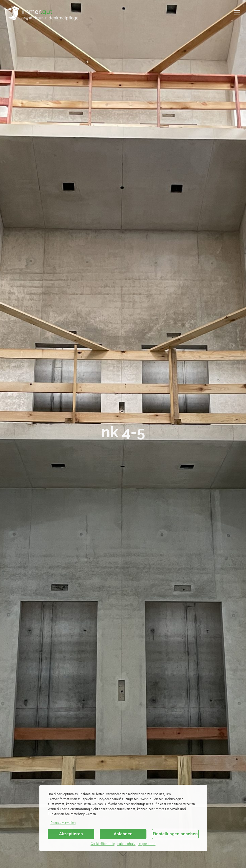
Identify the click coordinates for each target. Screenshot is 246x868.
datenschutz (126, 844)
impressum (147, 844)
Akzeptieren (71, 834)
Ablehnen (123, 834)
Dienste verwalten (63, 823)
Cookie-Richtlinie (103, 844)
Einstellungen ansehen (175, 834)
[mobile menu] (237, 12)
